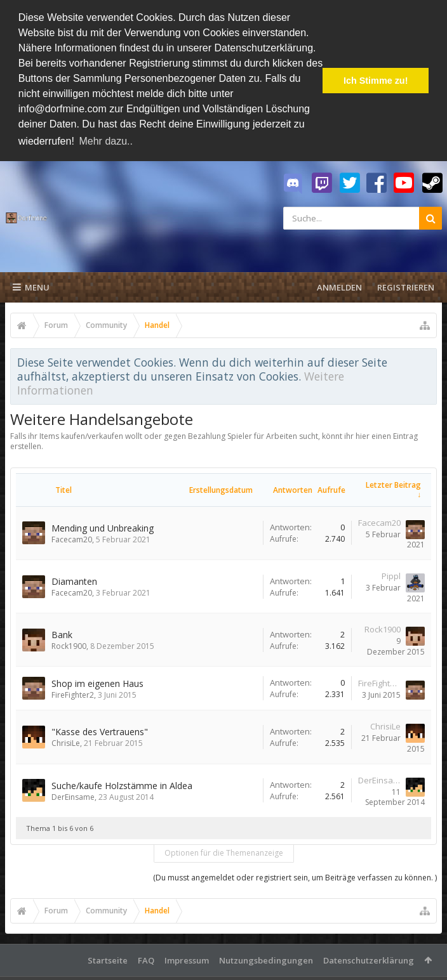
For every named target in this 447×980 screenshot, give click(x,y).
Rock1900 (69, 644)
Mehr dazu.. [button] (105, 141)
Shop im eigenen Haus (97, 682)
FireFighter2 (73, 693)
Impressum (187, 958)
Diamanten (74, 579)
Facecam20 (72, 538)
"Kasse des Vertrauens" (100, 730)
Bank (62, 633)
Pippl (391, 574)
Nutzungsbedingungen (266, 958)
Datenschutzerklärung (369, 958)
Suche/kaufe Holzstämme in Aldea (122, 784)
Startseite (108, 958)
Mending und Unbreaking (103, 526)
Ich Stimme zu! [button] (376, 81)
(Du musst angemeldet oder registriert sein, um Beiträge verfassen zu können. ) (295, 876)
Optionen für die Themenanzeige (224, 851)
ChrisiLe (66, 742)
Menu (31, 285)
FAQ (146, 958)
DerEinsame (73, 795)
